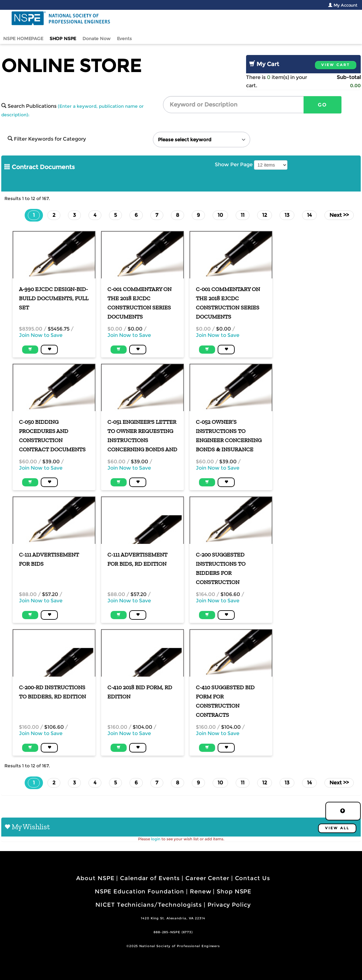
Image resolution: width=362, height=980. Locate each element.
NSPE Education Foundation (140, 892)
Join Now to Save (41, 335)
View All (337, 828)
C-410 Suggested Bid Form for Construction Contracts (225, 701)
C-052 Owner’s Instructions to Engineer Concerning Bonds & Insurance (229, 436)
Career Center (207, 878)
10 (220, 215)
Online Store (71, 66)
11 (243, 215)
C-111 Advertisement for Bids (49, 559)
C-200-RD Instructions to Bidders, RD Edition (52, 692)
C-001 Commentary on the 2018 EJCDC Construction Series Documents (139, 303)
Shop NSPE (234, 892)
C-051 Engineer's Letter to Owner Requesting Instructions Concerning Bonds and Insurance (142, 436)
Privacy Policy (229, 905)
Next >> (339, 215)
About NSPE (95, 878)
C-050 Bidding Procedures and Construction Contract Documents (52, 436)
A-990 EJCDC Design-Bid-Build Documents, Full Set (54, 298)
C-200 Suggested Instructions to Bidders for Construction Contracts (221, 569)
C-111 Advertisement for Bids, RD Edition (137, 559)
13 (287, 215)
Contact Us (253, 878)
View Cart (336, 65)
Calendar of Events (150, 878)
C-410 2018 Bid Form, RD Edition (140, 692)
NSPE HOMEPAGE (23, 39)
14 (309, 215)
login (156, 839)
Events (124, 39)
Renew (201, 892)
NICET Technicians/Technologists (149, 905)
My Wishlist (31, 827)
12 (265, 215)
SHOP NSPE (63, 39)
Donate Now (96, 39)
